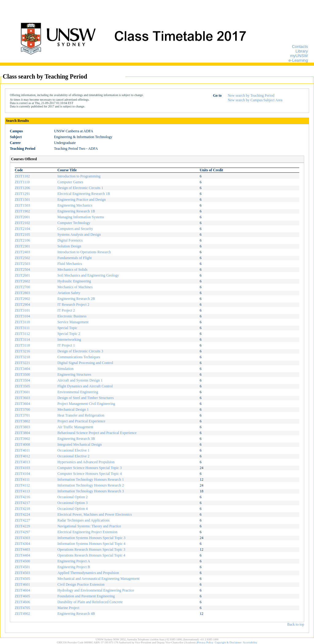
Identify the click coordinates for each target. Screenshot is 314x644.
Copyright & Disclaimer (228, 642)
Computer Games (70, 182)
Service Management (73, 322)
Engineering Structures (74, 374)
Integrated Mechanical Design (80, 444)
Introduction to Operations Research (84, 252)
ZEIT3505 (22, 386)
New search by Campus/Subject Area (255, 100)
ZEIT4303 (22, 538)
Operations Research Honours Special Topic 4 (91, 555)
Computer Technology (74, 223)
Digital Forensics (70, 240)
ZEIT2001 (22, 217)
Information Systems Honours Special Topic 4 (91, 544)
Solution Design (69, 246)
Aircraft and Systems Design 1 (80, 380)
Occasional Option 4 (73, 509)
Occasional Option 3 (73, 503)
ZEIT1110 (22, 182)
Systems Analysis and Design (79, 235)
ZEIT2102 (22, 223)
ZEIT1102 (22, 176)
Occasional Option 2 (73, 497)
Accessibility (250, 642)
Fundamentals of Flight (75, 258)
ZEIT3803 (22, 427)
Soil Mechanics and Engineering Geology (88, 275)
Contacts (300, 47)
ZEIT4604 (22, 590)
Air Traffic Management (75, 427)
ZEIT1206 (22, 188)
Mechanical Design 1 (73, 409)
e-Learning (298, 60)
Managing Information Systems (81, 217)
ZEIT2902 (22, 299)
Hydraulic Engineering (74, 281)
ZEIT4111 (22, 479)
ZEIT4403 (22, 549)
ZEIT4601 (22, 584)
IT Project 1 (66, 345)
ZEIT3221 (22, 363)
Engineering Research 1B (76, 211)
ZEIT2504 (22, 270)
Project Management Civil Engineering (86, 404)
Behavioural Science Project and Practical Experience (97, 433)
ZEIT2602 (22, 281)
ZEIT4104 (22, 474)
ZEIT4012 (22, 456)
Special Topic (67, 328)
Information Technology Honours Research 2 (91, 485)
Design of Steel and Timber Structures (86, 398)
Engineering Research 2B (76, 299)
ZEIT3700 (22, 409)
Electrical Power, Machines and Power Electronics (95, 514)
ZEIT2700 (22, 287)
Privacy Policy (205, 642)
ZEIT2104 (22, 229)
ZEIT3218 (22, 357)
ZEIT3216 (22, 351)
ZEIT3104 (22, 316)
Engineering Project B (74, 567)
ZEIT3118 (22, 345)
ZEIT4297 (22, 532)
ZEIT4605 (22, 596)
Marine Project (68, 608)
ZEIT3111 (22, 328)
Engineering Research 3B (76, 439)
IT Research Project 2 (73, 305)
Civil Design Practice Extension (81, 584)
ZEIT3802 (22, 421)
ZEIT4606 (22, 602)
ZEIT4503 (22, 573)
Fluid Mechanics (70, 264)
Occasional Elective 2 (73, 456)
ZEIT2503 (22, 264)
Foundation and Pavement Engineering (86, 596)
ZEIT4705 (22, 608)
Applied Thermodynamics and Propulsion (88, 573)
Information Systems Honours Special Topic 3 (91, 538)
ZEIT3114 (22, 339)
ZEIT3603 (22, 398)
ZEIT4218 (22, 509)
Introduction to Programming (79, 176)
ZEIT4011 (22, 450)
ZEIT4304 (22, 544)
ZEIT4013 (22, 462)
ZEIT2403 (22, 252)
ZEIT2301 (22, 246)
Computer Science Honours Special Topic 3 (90, 468)
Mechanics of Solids (72, 270)
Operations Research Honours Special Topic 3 (91, 549)
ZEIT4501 (22, 567)
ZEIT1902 (22, 211)
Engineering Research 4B (76, 614)
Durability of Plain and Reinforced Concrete (90, 602)
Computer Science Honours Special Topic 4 (90, 474)
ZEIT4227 (22, 520)
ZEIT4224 (22, 514)
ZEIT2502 (22, 258)
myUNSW (299, 56)
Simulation (65, 369)
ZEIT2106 (22, 240)
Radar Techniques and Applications (83, 520)
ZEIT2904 (22, 305)
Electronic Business (72, 316)
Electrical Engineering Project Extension (87, 532)
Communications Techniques (79, 357)
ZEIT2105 (22, 235)
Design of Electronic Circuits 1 (80, 188)
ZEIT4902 (22, 614)
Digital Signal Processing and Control (85, 363)
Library (302, 51)
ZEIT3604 (22, 404)
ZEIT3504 (22, 380)
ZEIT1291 (22, 194)
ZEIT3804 (22, 433)
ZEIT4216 (22, 497)
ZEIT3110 (22, 322)
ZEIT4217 (22, 503)
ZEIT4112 (22, 485)
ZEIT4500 (22, 561)
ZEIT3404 (22, 369)
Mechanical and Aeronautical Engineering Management (98, 579)
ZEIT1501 (22, 200)
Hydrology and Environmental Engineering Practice (96, 590)
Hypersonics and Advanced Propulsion (86, 462)
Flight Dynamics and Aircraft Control (85, 386)
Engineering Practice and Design (82, 200)
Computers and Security (75, 229)
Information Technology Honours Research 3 (91, 491)
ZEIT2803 (22, 293)
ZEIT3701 (22, 415)
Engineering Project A (74, 561)
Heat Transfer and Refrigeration (81, 415)
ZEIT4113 (22, 491)
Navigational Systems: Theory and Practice (89, 526)
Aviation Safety (69, 293)
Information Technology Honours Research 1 (91, 479)
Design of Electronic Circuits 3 (80, 351)
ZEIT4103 (22, 468)
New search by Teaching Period (251, 95)
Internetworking (69, 339)
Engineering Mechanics (75, 205)
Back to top (296, 624)
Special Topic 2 (69, 334)
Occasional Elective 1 (73, 450)
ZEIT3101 (22, 310)
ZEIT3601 (22, 392)
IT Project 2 (66, 310)
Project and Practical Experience (81, 421)
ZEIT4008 (22, 444)
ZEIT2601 (22, 275)
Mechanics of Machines (75, 287)
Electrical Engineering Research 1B (84, 194)
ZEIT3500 (22, 374)
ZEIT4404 (22, 555)
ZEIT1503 (22, 205)
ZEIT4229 (22, 526)
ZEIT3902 (22, 439)
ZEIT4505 (22, 579)
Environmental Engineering (78, 392)
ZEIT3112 (22, 334)
